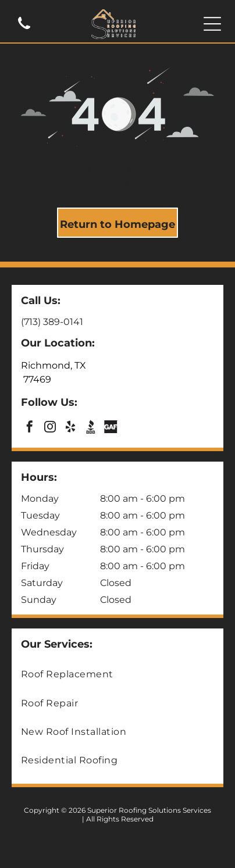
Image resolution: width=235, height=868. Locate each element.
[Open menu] (212, 24)
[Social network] (91, 428)
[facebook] (30, 428)
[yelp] (70, 428)
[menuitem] (117, 674)
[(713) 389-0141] (24, 30)
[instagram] (50, 428)
